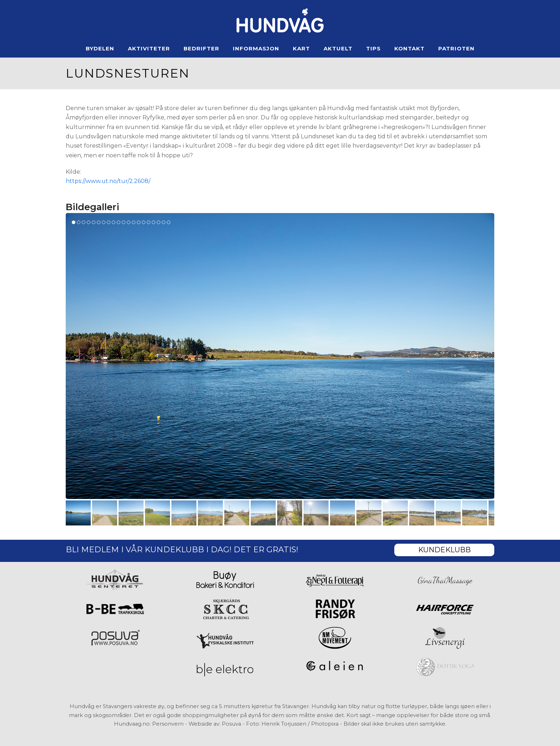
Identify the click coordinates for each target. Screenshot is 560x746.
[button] (78, 513)
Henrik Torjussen (284, 724)
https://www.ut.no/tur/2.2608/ (108, 181)
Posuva (231, 724)
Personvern (168, 724)
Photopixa (325, 724)
